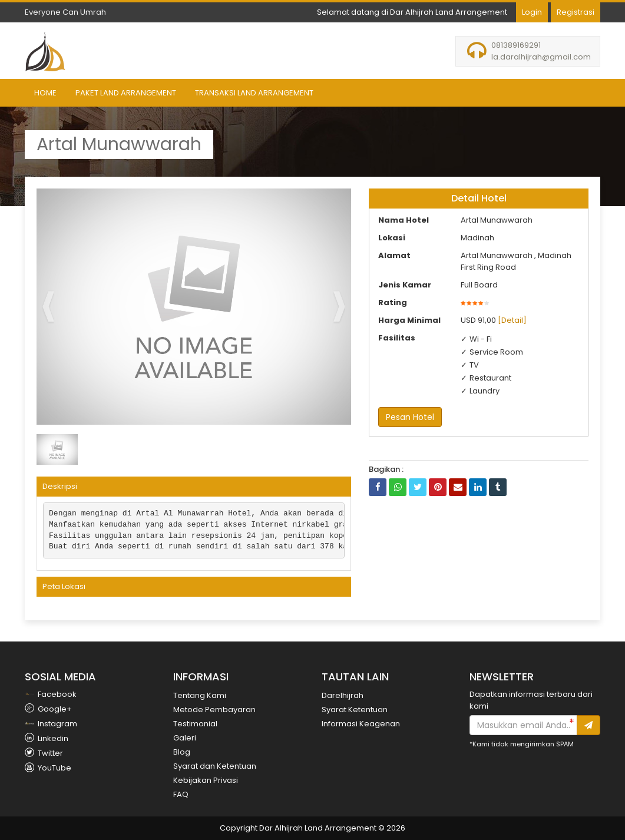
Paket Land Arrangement (126, 93)
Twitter (44, 753)
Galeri (185, 738)
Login (532, 12)
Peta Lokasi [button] (64, 586)
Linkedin (47, 738)
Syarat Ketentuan (355, 710)
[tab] (194, 487)
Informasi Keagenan (361, 724)
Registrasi (576, 12)
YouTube (48, 768)
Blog (182, 752)
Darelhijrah (343, 695)
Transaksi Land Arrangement (254, 93)
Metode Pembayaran (214, 710)
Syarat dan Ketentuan (215, 766)
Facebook (51, 694)
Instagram (51, 724)
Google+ (48, 709)
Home (45, 93)
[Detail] (512, 320)
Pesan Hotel (410, 417)
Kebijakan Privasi (206, 780)
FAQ (181, 794)
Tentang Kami (200, 695)
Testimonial (195, 724)
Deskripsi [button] (60, 486)
